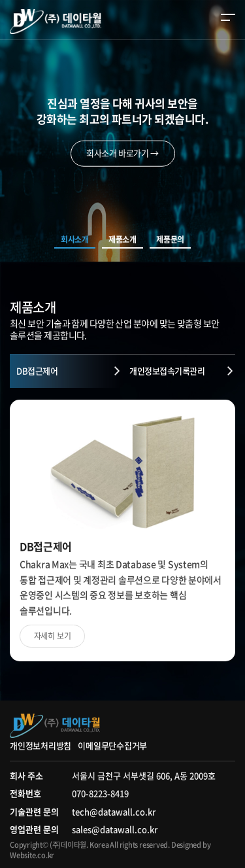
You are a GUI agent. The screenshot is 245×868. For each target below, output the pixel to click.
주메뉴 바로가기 (0, 0)
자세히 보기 (52, 636)
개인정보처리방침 (41, 745)
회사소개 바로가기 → (122, 153)
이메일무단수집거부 (112, 745)
